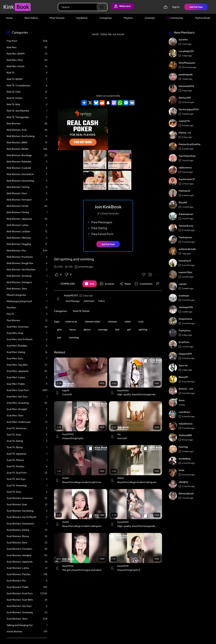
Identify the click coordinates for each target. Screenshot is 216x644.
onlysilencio (186, 424)
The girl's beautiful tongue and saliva (82, 570)
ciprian (183, 284)
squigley (183, 482)
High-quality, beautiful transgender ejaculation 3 (137, 526)
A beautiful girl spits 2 (129, 570)
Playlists (128, 18)
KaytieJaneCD (187, 179)
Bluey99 (183, 377)
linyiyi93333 (71, 295)
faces (73, 329)
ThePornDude (203, 18)
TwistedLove (186, 226)
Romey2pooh (186, 493)
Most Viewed (57, 18)
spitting (143, 329)
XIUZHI (65, 478)
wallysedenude (187, 249)
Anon (182, 400)
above (87, 329)
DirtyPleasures (187, 63)
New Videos (31, 18)
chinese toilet (92, 321)
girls (59, 329)
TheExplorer (185, 237)
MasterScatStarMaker (191, 144)
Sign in (176, 7)
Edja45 (66, 391)
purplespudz (186, 74)
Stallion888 (185, 435)
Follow (102, 301)
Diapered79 (185, 354)
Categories (106, 18)
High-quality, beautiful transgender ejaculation (137, 394)
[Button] (90, 284)
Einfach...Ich (186, 389)
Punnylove (185, 330)
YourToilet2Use (187, 156)
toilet (128, 321)
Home (9, 18)
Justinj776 (184, 121)
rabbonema (185, 167)
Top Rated (82, 18)
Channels (150, 18)
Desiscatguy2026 (189, 109)
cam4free (184, 412)
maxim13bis (185, 272)
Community (175, 18)
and (59, 337)
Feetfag (183, 447)
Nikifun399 (185, 98)
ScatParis (184, 342)
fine (117, 329)
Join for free (196, 7)
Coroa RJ (67, 394)
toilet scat (71, 321)
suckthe (183, 39)
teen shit (122, 438)
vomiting (74, 337)
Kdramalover (186, 214)
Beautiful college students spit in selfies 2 (82, 482)
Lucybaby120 (186, 51)
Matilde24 (184, 191)
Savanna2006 (186, 86)
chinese (112, 321)
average (103, 329)
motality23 (185, 261)
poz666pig (185, 458)
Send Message (73, 301)
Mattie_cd (185, 133)
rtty (119, 434)
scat (141, 321)
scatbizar (184, 295)
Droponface (185, 319)
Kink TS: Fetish (81, 311)
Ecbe (182, 470)
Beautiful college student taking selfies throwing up (137, 482)
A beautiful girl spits (73, 438)
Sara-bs (183, 365)
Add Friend (89, 301)
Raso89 (183, 202)
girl (129, 329)
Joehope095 (186, 307)
